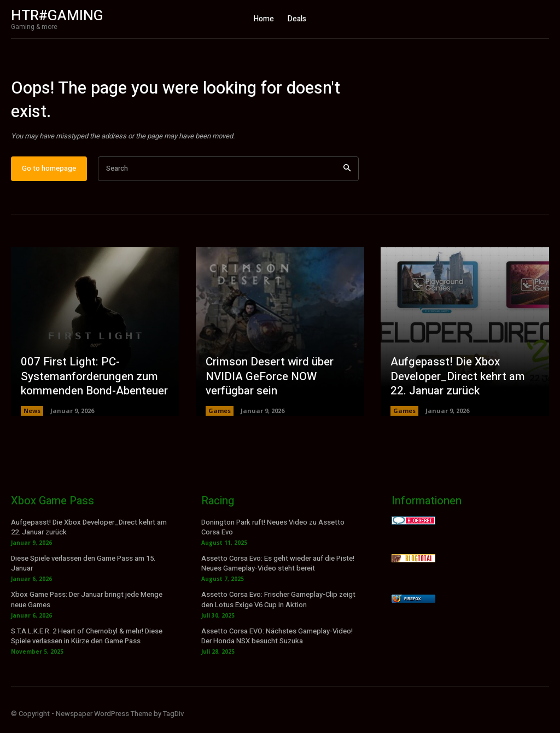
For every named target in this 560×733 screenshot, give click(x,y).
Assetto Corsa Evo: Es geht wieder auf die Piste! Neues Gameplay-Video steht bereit (278, 568)
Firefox (412, 604)
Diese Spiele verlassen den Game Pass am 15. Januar (83, 568)
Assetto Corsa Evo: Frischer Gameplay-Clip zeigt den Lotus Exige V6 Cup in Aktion (278, 605)
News (32, 415)
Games (220, 415)
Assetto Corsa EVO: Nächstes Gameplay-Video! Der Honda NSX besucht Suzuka (277, 641)
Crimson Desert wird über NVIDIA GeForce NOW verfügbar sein (268, 382)
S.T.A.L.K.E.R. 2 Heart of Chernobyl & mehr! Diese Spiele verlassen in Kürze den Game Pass (87, 641)
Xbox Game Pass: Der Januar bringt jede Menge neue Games (87, 605)
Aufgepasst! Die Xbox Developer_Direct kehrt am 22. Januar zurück (465, 382)
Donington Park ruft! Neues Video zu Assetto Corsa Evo (273, 532)
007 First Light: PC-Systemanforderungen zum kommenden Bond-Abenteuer (93, 382)
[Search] (347, 174)
